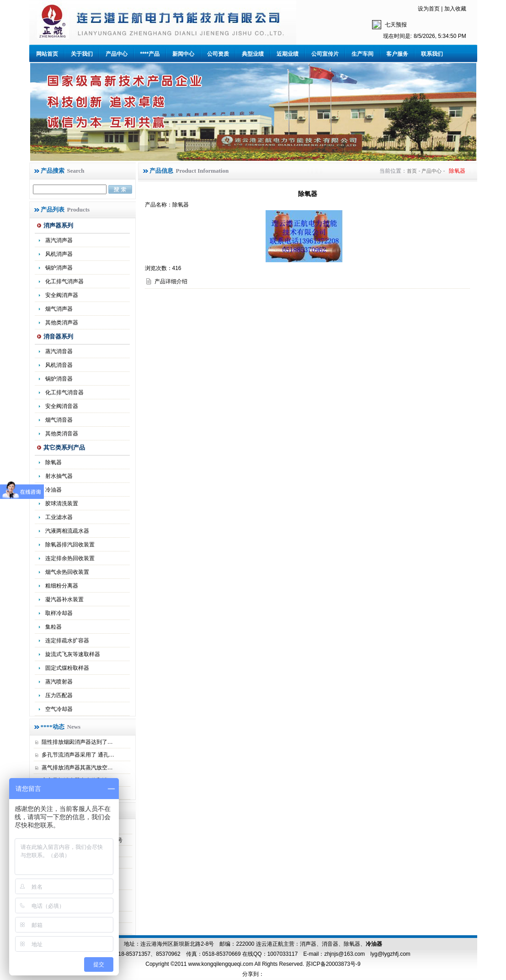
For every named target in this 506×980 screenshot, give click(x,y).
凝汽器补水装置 (64, 599)
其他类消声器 (62, 323)
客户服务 (397, 54)
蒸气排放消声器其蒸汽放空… (77, 768)
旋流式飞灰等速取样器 (73, 654)
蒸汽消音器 (59, 351)
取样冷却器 (59, 613)
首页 (412, 171)
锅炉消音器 (59, 379)
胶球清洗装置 (62, 503)
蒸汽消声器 (59, 240)
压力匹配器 (59, 695)
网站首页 (47, 54)
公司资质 (218, 54)
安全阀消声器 (62, 295)
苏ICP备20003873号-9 (332, 964)
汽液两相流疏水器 (67, 531)
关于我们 (82, 54)
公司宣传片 (325, 54)
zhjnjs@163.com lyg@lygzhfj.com (367, 954)
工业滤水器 (59, 517)
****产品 (150, 54)
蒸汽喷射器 (59, 682)
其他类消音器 (62, 434)
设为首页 (429, 9)
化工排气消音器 (64, 392)
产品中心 (117, 54)
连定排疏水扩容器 (67, 641)
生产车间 (362, 54)
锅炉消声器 (59, 268)
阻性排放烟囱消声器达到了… (77, 742)
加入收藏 (455, 9)
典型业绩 (253, 54)
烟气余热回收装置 (67, 572)
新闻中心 (183, 54)
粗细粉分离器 (62, 586)
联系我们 (432, 54)
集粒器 (53, 627)
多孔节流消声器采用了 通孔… (78, 755)
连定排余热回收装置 (70, 558)
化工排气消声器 (64, 281)
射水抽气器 (59, 476)
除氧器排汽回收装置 (70, 545)
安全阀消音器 (62, 406)
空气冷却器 (59, 709)
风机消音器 (59, 365)
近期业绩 (288, 54)
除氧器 (53, 462)
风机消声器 (59, 254)
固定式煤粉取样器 (67, 668)
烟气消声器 (59, 309)
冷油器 (374, 944)
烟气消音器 (59, 420)
